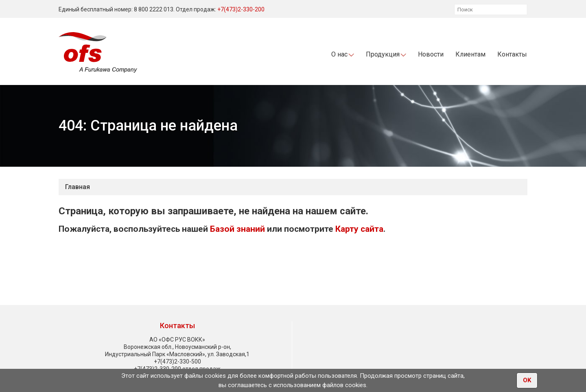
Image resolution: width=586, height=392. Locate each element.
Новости (431, 54)
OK (527, 381)
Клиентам (470, 54)
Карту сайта (359, 229)
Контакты (512, 54)
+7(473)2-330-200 (241, 9)
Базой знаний (237, 229)
